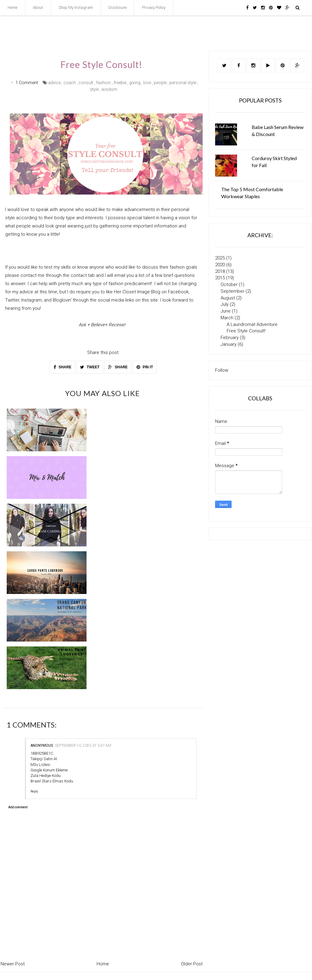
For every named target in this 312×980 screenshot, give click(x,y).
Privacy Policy (154, 7)
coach (70, 83)
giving (135, 83)
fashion (103, 83)
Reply (34, 791)
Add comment (18, 807)
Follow (222, 370)
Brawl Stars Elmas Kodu (52, 781)
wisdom (109, 89)
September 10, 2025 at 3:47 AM (83, 746)
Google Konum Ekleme (49, 770)
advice (54, 83)
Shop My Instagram (76, 7)
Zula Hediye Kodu (46, 776)
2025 (221, 258)
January (229, 344)
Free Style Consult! (246, 331)
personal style (183, 83)
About (38, 7)
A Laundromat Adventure (252, 324)
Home (12, 7)
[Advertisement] (260, 594)
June (226, 311)
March (228, 318)
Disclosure (117, 7)
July (225, 304)
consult (86, 83)
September (233, 291)
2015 (221, 278)
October (230, 284)
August (228, 298)
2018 (221, 271)
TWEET (90, 367)
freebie (120, 83)
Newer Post (13, 964)
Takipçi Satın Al (44, 759)
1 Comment (27, 83)
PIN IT (145, 367)
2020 (221, 265)
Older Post (192, 964)
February (230, 338)
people (160, 83)
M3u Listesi (40, 764)
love (147, 83)
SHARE (62, 367)
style (94, 89)
